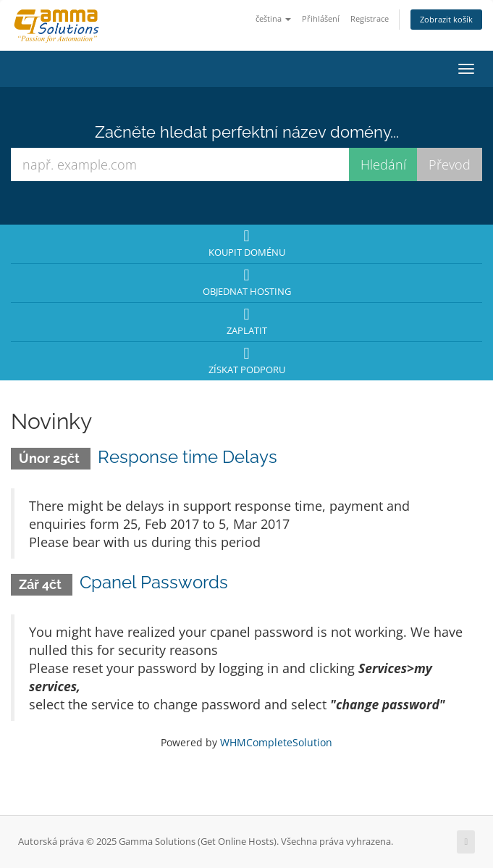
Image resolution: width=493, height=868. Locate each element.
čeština (273, 18)
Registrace (370, 18)
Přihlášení (321, 18)
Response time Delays (187, 457)
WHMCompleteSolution (276, 742)
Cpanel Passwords (154, 582)
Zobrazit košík (446, 19)
